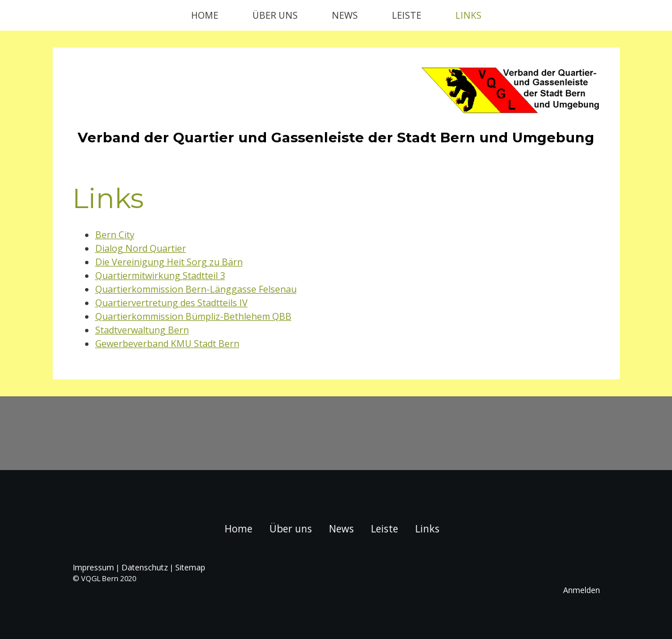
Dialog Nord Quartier (141, 248)
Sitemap (190, 567)
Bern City (115, 235)
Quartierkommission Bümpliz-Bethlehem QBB (193, 316)
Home (205, 15)
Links (468, 15)
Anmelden (582, 590)
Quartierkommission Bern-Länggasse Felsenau (196, 289)
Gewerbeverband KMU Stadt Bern (167, 344)
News (345, 15)
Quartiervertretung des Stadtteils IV (172, 303)
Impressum (93, 567)
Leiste (407, 15)
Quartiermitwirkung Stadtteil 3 (160, 276)
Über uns (275, 15)
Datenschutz (145, 567)
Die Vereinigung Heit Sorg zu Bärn (169, 262)
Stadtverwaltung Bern (142, 330)
